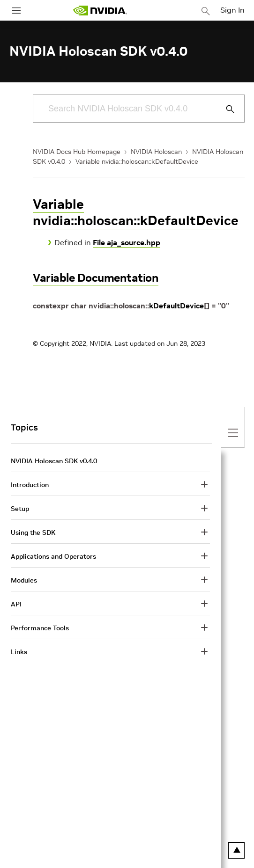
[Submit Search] (225, 109)
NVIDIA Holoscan (156, 152)
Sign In (232, 10)
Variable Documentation (96, 278)
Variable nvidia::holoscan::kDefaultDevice (137, 161)
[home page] (100, 11)
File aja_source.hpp (127, 242)
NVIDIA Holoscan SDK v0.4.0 (54, 461)
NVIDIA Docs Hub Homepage (77, 152)
